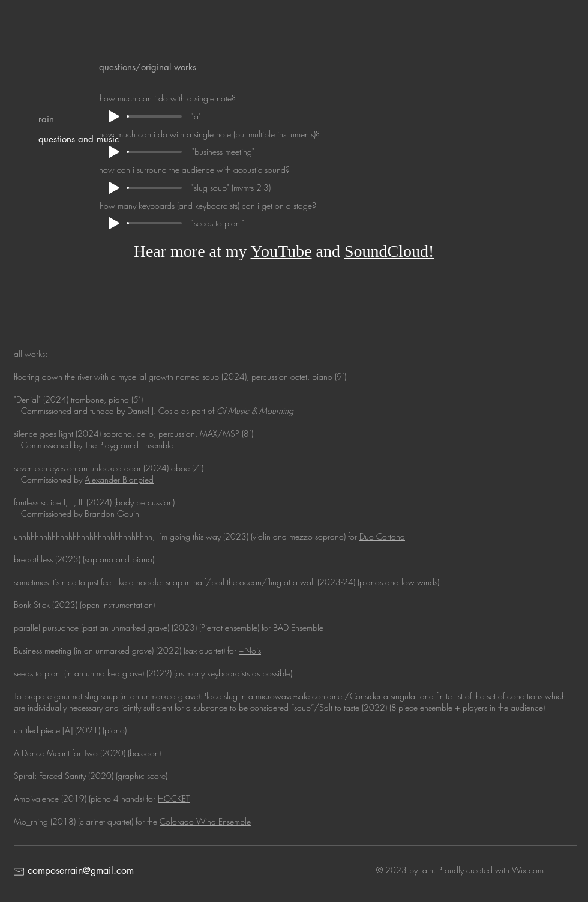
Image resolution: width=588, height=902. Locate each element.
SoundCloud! (389, 251)
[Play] (114, 152)
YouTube (281, 251)
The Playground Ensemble (129, 445)
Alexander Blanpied (119, 479)
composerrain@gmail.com (81, 870)
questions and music (79, 139)
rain (46, 119)
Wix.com (528, 870)
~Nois (250, 650)
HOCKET (174, 798)
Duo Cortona (382, 536)
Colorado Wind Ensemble (205, 821)
